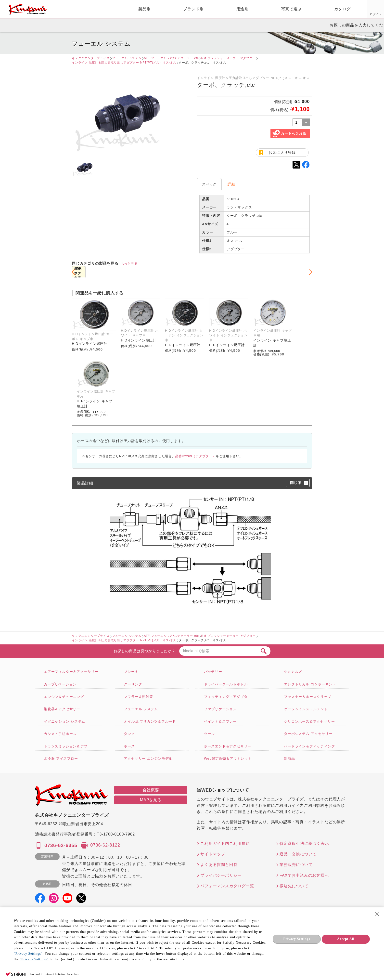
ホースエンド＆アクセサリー (228, 746)
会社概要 (151, 790)
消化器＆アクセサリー (62, 709)
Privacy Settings (297, 939)
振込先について (294, 886)
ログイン (320, 14)
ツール (209, 734)
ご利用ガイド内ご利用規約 (225, 843)
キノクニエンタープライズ (91, 58)
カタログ (286, 9)
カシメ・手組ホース (60, 734)
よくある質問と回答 (219, 865)
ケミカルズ (293, 672)
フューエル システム (127, 58)
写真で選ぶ (235, 9)
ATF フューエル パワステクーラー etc (171, 58)
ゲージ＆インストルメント (306, 709)
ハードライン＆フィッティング (309, 746)
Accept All (346, 939)
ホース (129, 746)
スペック (209, 184)
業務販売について (296, 865)
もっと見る (129, 264)
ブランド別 (137, 9)
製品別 (88, 9)
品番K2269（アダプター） (195, 456)
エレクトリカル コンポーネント (310, 684)
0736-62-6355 (61, 845)
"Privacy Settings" (28, 954)
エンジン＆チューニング (64, 697)
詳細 (231, 184)
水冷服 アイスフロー (61, 758)
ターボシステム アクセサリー (308, 734)
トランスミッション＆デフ (66, 746)
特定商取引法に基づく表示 (304, 843)
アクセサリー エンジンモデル (148, 758)
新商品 (289, 758)
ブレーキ (131, 672)
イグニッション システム (64, 721)
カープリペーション (60, 684)
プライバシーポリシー (221, 875)
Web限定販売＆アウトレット (228, 758)
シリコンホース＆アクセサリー (309, 721)
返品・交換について (298, 854)
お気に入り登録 (282, 152)
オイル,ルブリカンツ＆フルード (150, 721)
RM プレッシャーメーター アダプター (229, 58)
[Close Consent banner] (377, 914)
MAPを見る (151, 800)
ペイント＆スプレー (220, 721)
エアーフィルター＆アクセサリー (71, 672)
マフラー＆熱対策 (138, 697)
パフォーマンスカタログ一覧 (227, 886)
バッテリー (213, 672)
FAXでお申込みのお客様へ (304, 875)
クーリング (133, 684)
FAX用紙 (357, 14)
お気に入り (338, 14)
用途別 (186, 9)
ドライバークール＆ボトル (226, 684)
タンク (129, 734)
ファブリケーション (220, 709)
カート (377, 10)
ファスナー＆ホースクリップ (307, 697)
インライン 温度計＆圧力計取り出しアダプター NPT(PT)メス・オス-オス (124, 63)
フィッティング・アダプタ (226, 697)
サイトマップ (213, 854)
